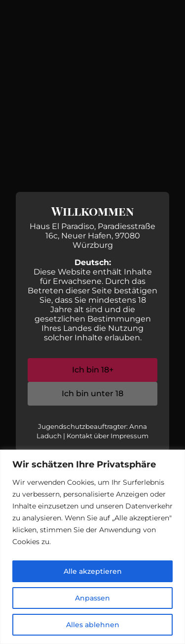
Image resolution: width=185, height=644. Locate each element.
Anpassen (92, 598)
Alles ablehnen (93, 625)
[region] (92, 547)
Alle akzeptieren (93, 571)
